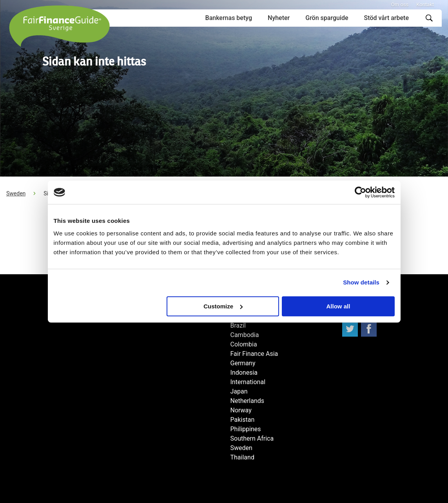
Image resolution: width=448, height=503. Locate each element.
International (248, 382)
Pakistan (243, 420)
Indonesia (244, 373)
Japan (239, 391)
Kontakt (425, 5)
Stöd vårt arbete (386, 18)
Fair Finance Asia (254, 354)
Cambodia (245, 335)
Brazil (238, 325)
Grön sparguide (327, 18)
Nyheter (279, 18)
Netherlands (248, 401)
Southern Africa (252, 438)
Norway (241, 410)
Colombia (244, 344)
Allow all (338, 306)
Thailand (242, 457)
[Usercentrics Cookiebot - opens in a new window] (360, 192)
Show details (361, 282)
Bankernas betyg (229, 18)
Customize (223, 306)
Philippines (246, 429)
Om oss (400, 5)
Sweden (16, 193)
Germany (243, 363)
